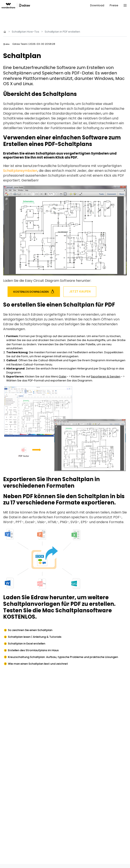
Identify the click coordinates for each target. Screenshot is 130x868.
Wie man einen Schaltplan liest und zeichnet (38, 664)
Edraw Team (20, 44)
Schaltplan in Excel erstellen (27, 644)
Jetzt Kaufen (80, 291)
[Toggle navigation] (125, 5)
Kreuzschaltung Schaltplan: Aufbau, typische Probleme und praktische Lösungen (63, 657)
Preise (114, 5)
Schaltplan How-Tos (25, 32)
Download (97, 5)
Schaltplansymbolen (20, 171)
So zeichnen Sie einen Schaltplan (30, 630)
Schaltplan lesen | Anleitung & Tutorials (35, 637)
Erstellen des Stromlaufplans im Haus (33, 650)
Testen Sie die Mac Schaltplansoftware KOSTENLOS (57, 614)
